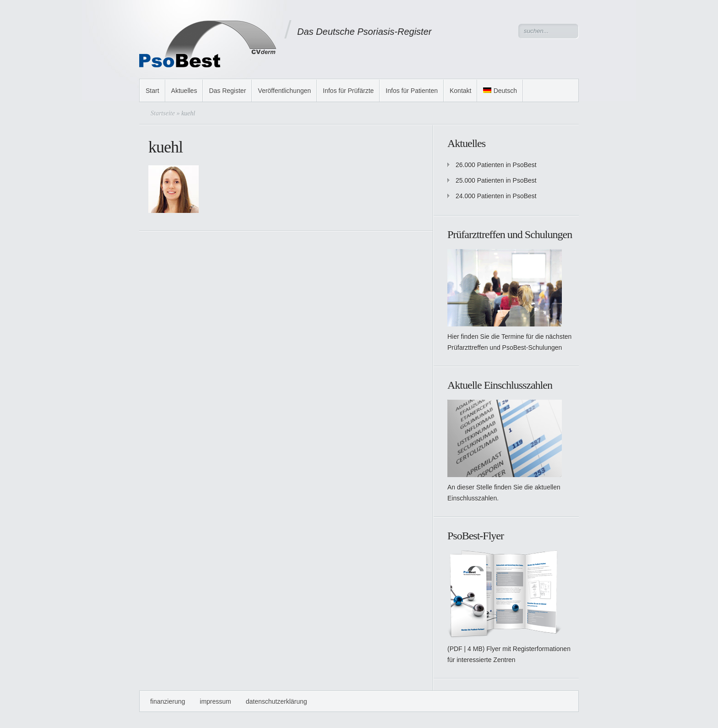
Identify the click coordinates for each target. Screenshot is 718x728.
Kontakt (460, 91)
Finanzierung (168, 701)
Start (152, 91)
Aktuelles (184, 91)
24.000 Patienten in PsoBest (496, 196)
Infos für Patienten (412, 91)
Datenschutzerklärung (277, 701)
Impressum (215, 701)
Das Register (227, 91)
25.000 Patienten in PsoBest (496, 180)
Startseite (163, 113)
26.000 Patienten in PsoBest (496, 165)
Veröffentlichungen (284, 91)
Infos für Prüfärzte (348, 91)
